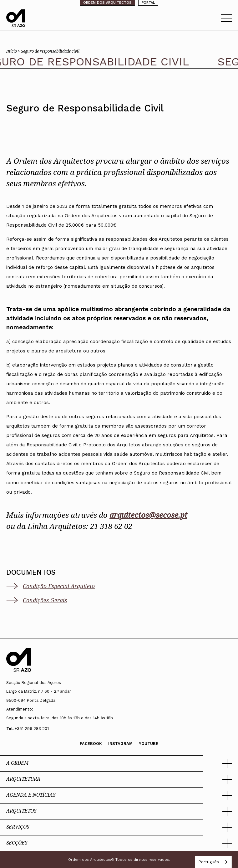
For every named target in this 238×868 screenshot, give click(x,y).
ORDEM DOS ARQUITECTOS (107, 3)
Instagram (120, 744)
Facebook (91, 744)
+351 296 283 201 (32, 729)
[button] (119, 763)
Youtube (149, 744)
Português (209, 862)
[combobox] (213, 862)
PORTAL (148, 3)
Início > (14, 51)
